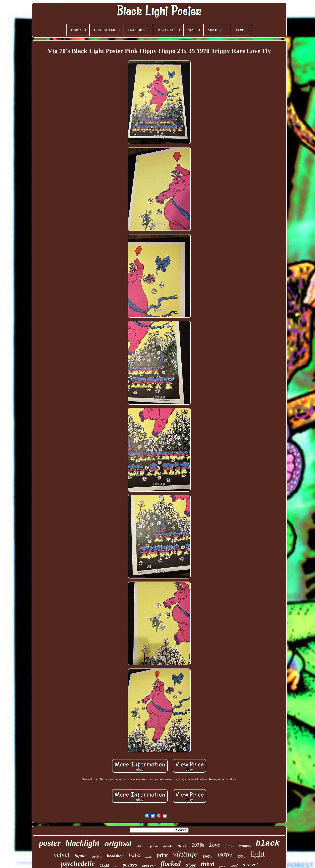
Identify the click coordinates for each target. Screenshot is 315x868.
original (118, 844)
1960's (207, 856)
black (268, 843)
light (258, 854)
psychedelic (78, 864)
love (215, 845)
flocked (171, 864)
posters (130, 865)
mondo (168, 846)
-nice (182, 845)
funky (230, 846)
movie (149, 857)
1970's (225, 855)
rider (141, 845)
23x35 (105, 866)
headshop (115, 856)
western (149, 866)
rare (134, 854)
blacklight (83, 843)
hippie (80, 856)
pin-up (154, 846)
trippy (191, 865)
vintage (185, 854)
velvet (62, 855)
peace (222, 866)
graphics (97, 857)
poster (50, 843)
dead (234, 866)
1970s (198, 845)
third (208, 864)
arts (116, 866)
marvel (250, 864)
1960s (241, 856)
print (162, 855)
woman (245, 846)
